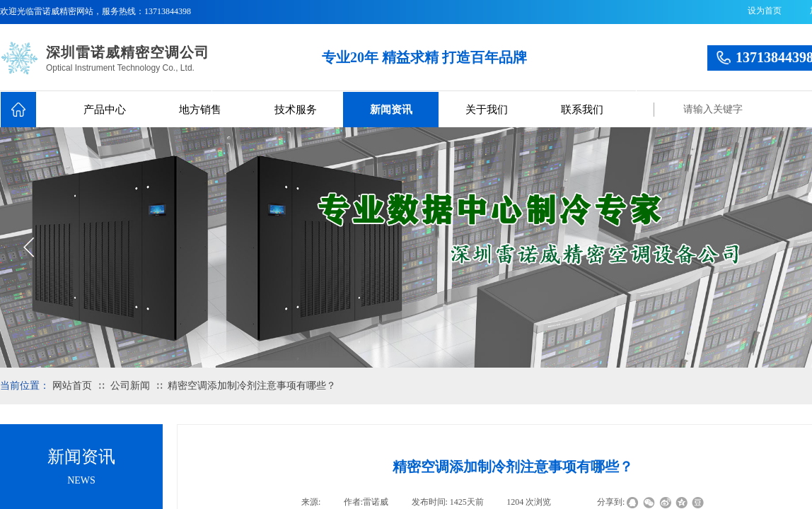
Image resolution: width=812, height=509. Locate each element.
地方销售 (200, 110)
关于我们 (487, 110)
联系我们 (582, 110)
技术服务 (296, 110)
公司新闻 (130, 386)
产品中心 (105, 110)
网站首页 (72, 386)
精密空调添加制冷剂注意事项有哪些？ (252, 386)
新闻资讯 (391, 110)
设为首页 (765, 11)
